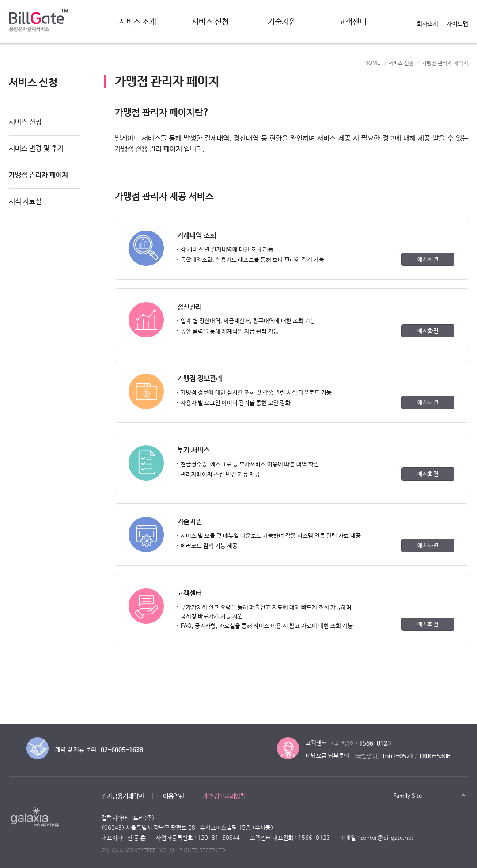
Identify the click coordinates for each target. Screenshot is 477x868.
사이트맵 (458, 24)
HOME (372, 64)
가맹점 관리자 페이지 (38, 175)
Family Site (407, 796)
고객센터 (352, 22)
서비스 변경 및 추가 (36, 149)
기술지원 (282, 22)
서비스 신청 (210, 22)
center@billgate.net (387, 838)
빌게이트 (38, 23)
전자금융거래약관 (123, 796)
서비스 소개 (138, 22)
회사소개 (428, 24)
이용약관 (174, 796)
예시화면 (428, 260)
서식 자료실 (25, 202)
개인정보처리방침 (224, 796)
